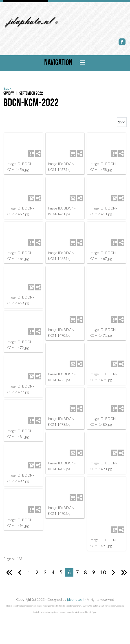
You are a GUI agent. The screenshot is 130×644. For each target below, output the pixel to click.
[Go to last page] (124, 564)
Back (7, 88)
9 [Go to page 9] (94, 564)
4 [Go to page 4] (53, 564)
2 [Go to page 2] (37, 564)
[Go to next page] (113, 564)
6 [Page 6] (69, 564)
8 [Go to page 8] (85, 564)
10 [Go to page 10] (103, 564)
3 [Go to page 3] (45, 564)
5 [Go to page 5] (61, 564)
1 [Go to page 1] (29, 564)
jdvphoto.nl (75, 604)
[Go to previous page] (20, 564)
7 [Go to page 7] (77, 564)
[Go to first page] (9, 564)
